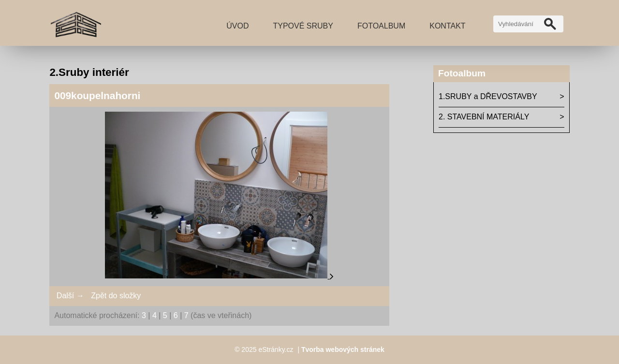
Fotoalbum (381, 26)
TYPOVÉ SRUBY (303, 26)
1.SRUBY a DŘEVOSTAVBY (488, 96)
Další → (70, 296)
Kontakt (447, 26)
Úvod (237, 26)
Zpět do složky (116, 296)
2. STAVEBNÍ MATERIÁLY (484, 117)
